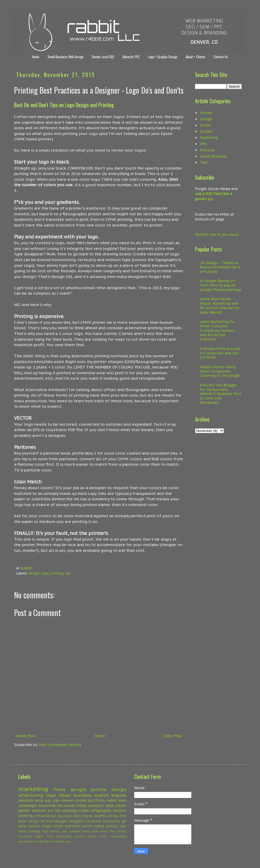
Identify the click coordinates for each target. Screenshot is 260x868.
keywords (47, 806)
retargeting (118, 836)
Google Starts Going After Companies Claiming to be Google (220, 371)
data (77, 816)
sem (122, 800)
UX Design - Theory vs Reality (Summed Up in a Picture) (220, 267)
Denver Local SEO (103, 57)
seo (60, 806)
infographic (101, 811)
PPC (203, 144)
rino (123, 816)
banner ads (58, 831)
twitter (59, 841)
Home (36, 57)
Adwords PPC (131, 57)
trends (50, 841)
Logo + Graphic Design (163, 57)
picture (99, 789)
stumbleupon (28, 841)
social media (76, 806)
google (79, 789)
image (46, 826)
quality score (85, 836)
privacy (112, 826)
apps (110, 806)
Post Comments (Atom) (60, 745)
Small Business (213, 156)
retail (103, 836)
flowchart (25, 836)
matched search (79, 826)
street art (37, 821)
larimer (58, 826)
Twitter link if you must (217, 235)
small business (75, 795)
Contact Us (221, 57)
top (45, 831)
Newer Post (26, 736)
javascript (64, 836)
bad (50, 821)
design (34, 573)
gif (124, 821)
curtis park (90, 831)
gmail (22, 826)
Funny (205, 125)
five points (118, 831)
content (74, 831)
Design (206, 119)
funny (60, 789)
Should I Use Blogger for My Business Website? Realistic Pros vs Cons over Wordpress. (220, 394)
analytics (96, 806)
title (41, 841)
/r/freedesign (45, 816)
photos (120, 811)
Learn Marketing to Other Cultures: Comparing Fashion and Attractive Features (217, 330)
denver (68, 800)
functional (111, 821)
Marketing (209, 138)
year (68, 841)
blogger (61, 821)
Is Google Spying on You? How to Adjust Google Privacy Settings (221, 285)
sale (123, 826)
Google (206, 131)
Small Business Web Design (66, 57)
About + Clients (196, 57)
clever (121, 806)
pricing (113, 816)
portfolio (96, 800)
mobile (99, 826)
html (50, 836)
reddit (112, 800)
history (34, 826)
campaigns (28, 806)
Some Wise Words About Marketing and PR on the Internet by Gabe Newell (219, 306)
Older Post (173, 736)
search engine (110, 795)
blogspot (77, 821)
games (24, 811)
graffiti (100, 816)
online (81, 800)
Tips (204, 162)
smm (22, 831)
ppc (48, 800)
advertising (31, 795)
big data (65, 816)
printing (57, 573)
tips (68, 573)
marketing (33, 789)
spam (22, 821)
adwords (26, 800)
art (51, 811)
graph (40, 836)
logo (45, 573)
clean (84, 811)
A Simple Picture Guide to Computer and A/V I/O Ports (220, 353)
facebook (93, 821)
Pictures (207, 150)
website (39, 811)
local (39, 800)
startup (34, 831)
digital (87, 816)
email (104, 831)
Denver (206, 113)
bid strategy (66, 811)
